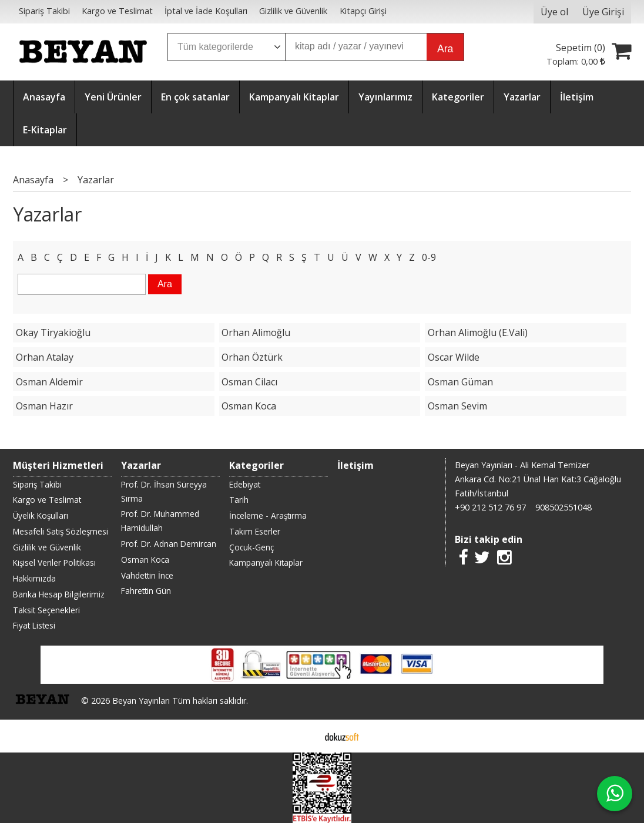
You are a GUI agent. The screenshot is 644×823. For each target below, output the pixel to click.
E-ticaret (303, 736)
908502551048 (563, 507)
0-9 (429, 257)
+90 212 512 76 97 (490, 507)
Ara (445, 49)
